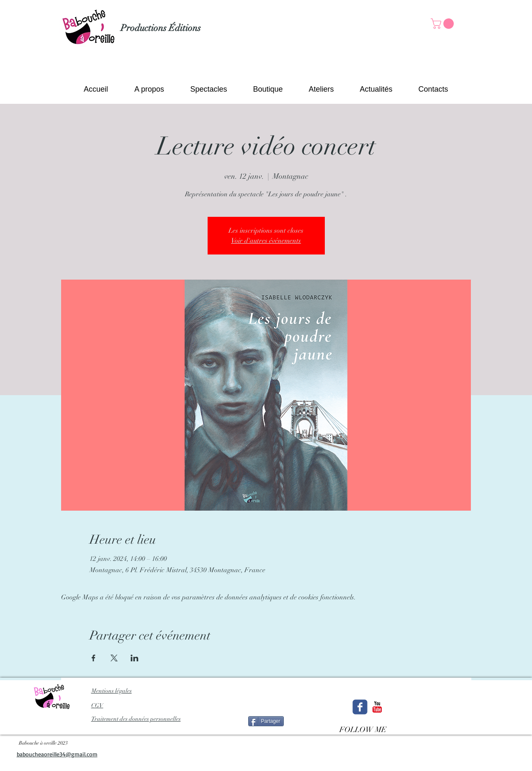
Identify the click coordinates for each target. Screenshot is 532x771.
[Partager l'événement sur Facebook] (94, 658)
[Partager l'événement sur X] (114, 658)
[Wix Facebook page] (360, 707)
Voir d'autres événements (266, 241)
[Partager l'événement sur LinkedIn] (135, 658)
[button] (443, 24)
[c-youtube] (377, 707)
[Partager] (266, 721)
